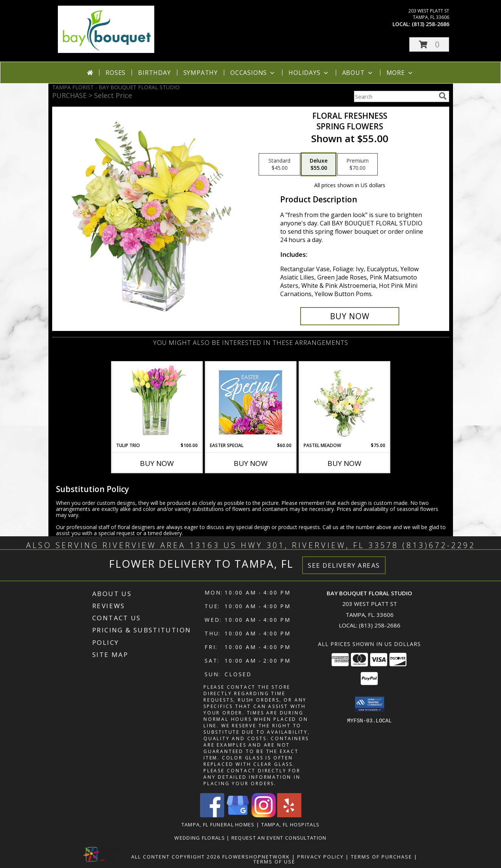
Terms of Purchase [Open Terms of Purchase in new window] (382, 857)
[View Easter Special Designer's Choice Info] (250, 402)
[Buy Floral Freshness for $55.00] (350, 316)
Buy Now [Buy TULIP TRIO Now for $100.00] (157, 463)
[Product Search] (395, 96)
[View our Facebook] (212, 815)
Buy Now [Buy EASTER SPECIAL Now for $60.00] (251, 463)
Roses (116, 73)
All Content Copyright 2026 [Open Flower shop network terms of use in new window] (176, 857)
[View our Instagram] (264, 815)
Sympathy (201, 73)
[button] (429, 44)
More (400, 73)
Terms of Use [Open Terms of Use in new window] (274, 862)
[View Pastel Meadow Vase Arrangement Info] (344, 402)
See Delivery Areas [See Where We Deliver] (344, 565)
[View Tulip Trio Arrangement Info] (157, 402)
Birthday (154, 73)
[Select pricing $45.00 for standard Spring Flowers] (279, 165)
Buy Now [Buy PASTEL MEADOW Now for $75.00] (344, 463)
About (358, 73)
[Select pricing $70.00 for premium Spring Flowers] (358, 165)
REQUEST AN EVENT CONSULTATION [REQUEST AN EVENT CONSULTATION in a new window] (279, 838)
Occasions (253, 73)
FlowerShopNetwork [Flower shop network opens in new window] (256, 857)
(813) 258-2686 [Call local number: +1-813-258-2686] (430, 24)
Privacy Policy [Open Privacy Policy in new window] (320, 857)
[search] (443, 96)
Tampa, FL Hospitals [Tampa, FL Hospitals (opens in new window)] (291, 825)
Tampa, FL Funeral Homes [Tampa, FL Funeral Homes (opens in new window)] (218, 825)
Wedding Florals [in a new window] (200, 838)
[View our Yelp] (289, 815)
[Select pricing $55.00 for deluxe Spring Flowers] (319, 165)
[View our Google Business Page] (238, 815)
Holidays (309, 73)
